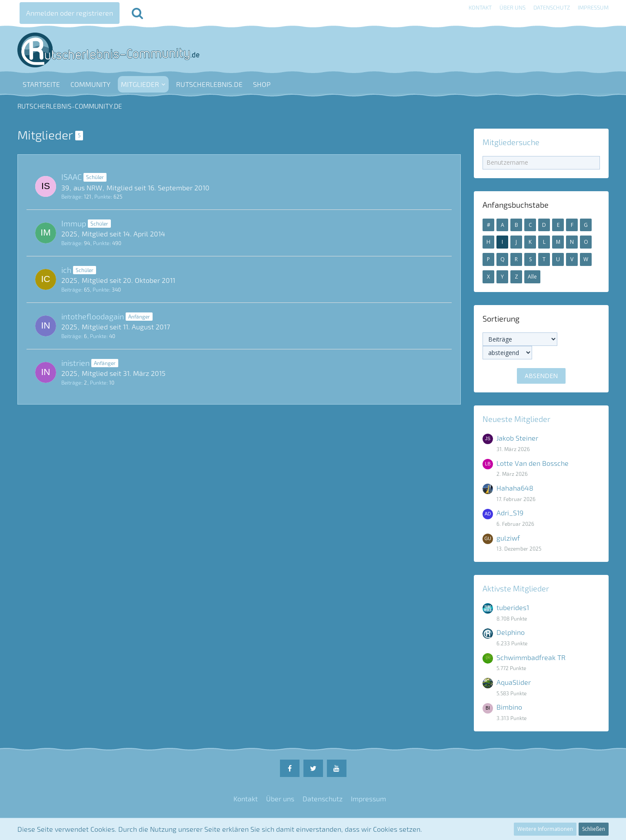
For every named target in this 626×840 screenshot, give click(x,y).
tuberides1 (513, 607)
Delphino (511, 632)
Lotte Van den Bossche (533, 463)
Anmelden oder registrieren (70, 13)
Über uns (513, 7)
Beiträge (71, 196)
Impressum (593, 7)
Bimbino (509, 707)
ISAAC (72, 177)
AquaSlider (514, 682)
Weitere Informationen (545, 829)
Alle (532, 277)
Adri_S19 (510, 513)
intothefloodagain (93, 316)
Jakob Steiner (517, 438)
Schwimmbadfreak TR (531, 657)
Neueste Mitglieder (516, 419)
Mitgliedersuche (511, 142)
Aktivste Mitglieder (516, 588)
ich (66, 270)
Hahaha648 (515, 488)
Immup (74, 223)
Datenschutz (552, 7)
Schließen (594, 829)
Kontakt (480, 7)
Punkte (102, 196)
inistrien (75, 363)
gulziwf (508, 538)
